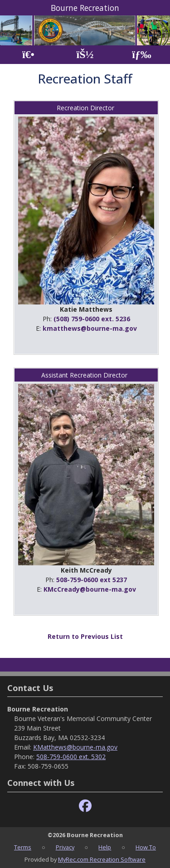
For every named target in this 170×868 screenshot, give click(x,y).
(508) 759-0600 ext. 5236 (92, 319)
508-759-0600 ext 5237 (92, 580)
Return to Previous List (85, 636)
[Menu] (142, 55)
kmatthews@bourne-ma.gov (90, 328)
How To (146, 847)
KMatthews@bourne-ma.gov (75, 747)
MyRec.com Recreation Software (102, 859)
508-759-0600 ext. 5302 (71, 757)
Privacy (65, 847)
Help (105, 847)
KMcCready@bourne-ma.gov (90, 589)
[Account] (85, 55)
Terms (23, 847)
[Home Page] (28, 55)
